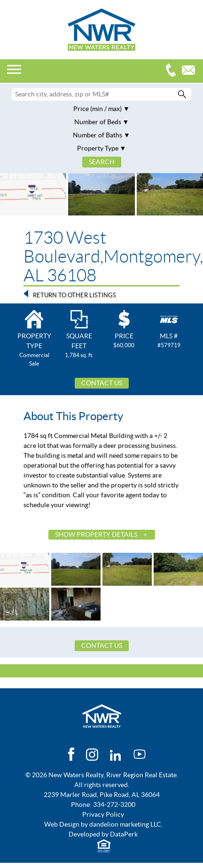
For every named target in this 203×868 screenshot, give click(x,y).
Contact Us (102, 383)
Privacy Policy (103, 814)
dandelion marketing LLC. (126, 824)
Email (191, 71)
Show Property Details (96, 534)
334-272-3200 (173, 71)
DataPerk (124, 834)
